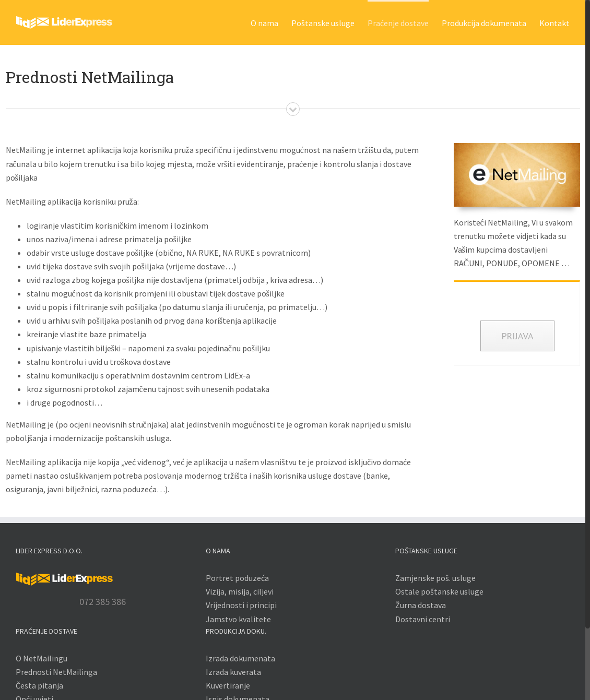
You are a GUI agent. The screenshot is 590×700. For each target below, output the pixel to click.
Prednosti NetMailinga (56, 672)
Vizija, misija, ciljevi (240, 591)
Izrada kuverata (233, 672)
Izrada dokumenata (240, 658)
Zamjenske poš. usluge (435, 578)
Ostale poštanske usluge (439, 591)
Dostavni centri (423, 619)
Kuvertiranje (228, 685)
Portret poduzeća (237, 578)
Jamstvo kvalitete (238, 619)
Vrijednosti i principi (241, 605)
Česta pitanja (39, 685)
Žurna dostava (421, 605)
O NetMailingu (42, 658)
